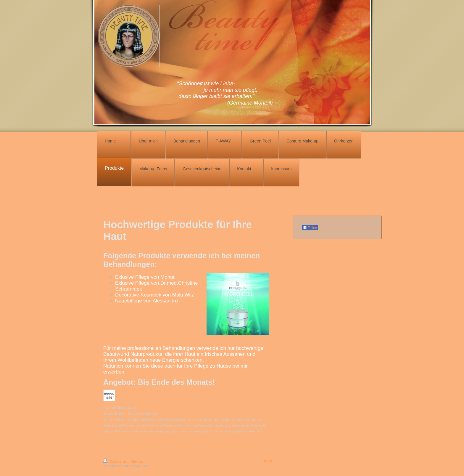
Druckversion (116, 461)
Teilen (310, 228)
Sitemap (137, 461)
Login (268, 461)
